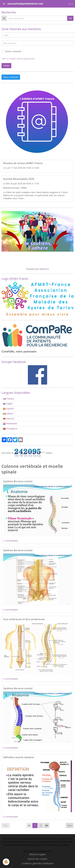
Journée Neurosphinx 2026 (19, 179)
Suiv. (70, 825)
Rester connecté (11, 51)
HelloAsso (44, 269)
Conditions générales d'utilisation (38, 863)
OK (70, 18)
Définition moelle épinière (19, 757)
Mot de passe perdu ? (26, 59)
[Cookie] (6, 862)
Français (9, 399)
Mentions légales (37, 854)
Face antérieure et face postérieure (24, 619)
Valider (6, 66)
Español (8, 409)
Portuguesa (10, 428)
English (8, 404)
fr (70, 4)
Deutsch (9, 418)
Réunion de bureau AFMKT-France (23, 163)
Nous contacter (11, 77)
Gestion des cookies (38, 859)
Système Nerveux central (18, 481)
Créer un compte (9, 59)
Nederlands (10, 423)
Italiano (8, 414)
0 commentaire (11, 541)
